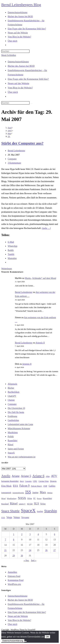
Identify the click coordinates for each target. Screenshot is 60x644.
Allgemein (12, 384)
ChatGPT (12, 396)
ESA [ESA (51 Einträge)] (15, 486)
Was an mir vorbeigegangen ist (22, 457)
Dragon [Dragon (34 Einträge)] (53, 481)
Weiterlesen (7, 269)
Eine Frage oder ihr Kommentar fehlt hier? (28, 79)
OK (47, 637)
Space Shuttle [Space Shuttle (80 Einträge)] (10, 511)
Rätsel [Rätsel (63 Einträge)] (14, 503)
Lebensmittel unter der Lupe (20, 424)
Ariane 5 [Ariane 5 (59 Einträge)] (26, 476)
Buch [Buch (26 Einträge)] (22, 481)
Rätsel (10, 445)
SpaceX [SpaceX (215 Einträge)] (28, 510)
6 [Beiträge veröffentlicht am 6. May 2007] (54, 534)
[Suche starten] (31, 104)
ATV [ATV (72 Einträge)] (54, 476)
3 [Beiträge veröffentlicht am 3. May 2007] (30, 534)
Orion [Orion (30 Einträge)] (30, 498)
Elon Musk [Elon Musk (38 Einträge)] (6, 486)
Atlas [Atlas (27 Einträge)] (48, 476)
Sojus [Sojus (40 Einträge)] (43, 504)
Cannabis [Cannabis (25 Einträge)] (28, 481)
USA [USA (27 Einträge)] (3, 518)
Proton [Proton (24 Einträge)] (39, 498)
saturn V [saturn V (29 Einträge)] (22, 504)
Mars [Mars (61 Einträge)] (43, 492)
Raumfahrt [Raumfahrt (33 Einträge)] (47, 498)
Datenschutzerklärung (18, 62)
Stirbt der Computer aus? (22, 143)
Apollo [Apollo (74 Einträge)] (6, 476)
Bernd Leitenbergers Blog (21, 5)
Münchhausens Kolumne (19, 429)
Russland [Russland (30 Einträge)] (5, 504)
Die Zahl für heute (16, 412)
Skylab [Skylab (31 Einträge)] (30, 504)
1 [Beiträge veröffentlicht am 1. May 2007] (14, 534)
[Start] (10, 128)
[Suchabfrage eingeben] (15, 51)
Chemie (11, 400)
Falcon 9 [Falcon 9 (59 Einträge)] (24, 486)
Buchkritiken (14, 392)
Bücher (11, 388)
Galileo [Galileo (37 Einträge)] (52, 486)
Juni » (34, 560)
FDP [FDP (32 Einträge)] (45, 486)
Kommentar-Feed (16, 580)
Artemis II (40, 343)
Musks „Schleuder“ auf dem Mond (40, 278)
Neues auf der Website (18, 83)
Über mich (13, 92)
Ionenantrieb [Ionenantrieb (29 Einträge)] (6, 493)
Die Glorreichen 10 (16, 408)
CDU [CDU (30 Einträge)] (35, 481)
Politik (11, 437)
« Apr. (26, 560)
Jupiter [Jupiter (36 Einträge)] (35, 492)
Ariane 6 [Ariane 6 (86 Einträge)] (38, 476)
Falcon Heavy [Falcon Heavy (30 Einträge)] (36, 486)
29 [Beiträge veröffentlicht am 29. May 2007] (14, 556)
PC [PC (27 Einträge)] (34, 498)
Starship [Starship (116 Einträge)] (51, 511)
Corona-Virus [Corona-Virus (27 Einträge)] (44, 481)
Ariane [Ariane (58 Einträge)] (16, 476)
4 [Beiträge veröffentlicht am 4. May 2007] (38, 534)
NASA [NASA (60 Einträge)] (22, 498)
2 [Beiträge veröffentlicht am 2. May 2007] (22, 534)
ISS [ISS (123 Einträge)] (28, 492)
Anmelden (12, 572)
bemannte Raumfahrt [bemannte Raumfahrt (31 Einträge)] (10, 481)
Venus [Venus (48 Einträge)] (17, 517)
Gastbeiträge (13, 420)
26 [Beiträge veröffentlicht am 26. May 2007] (46, 550)
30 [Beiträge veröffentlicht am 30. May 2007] (22, 556)
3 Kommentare (14, 163)
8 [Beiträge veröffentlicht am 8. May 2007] (14, 540)
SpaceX (11, 453)
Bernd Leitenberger (16, 151)
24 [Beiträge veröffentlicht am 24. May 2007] (30, 550)
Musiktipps (13, 433)
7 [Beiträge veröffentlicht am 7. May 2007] (6, 540)
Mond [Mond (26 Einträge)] (3, 498)
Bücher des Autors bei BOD (21, 66)
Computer (12, 159)
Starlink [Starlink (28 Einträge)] (40, 511)
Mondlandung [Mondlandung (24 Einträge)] (12, 498)
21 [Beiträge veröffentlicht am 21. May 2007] (5, 550)
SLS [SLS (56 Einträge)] (36, 504)
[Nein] (25, 641)
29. (9, 136)
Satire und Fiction (16, 449)
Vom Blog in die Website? (20, 88)
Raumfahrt (12, 441)
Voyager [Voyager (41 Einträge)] (25, 517)
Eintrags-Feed (14, 576)
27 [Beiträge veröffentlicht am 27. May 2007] (55, 550)
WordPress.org (14, 584)
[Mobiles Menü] (9, 55)
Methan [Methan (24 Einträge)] (50, 493)
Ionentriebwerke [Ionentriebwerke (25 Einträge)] (18, 493)
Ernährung (12, 416)
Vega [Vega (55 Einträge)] (9, 517)
